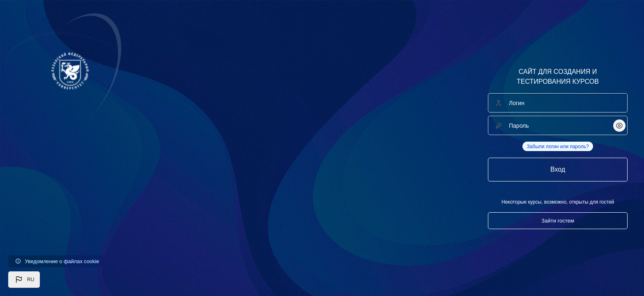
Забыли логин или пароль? (558, 147)
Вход (558, 169)
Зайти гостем (558, 221)
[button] (24, 280)
